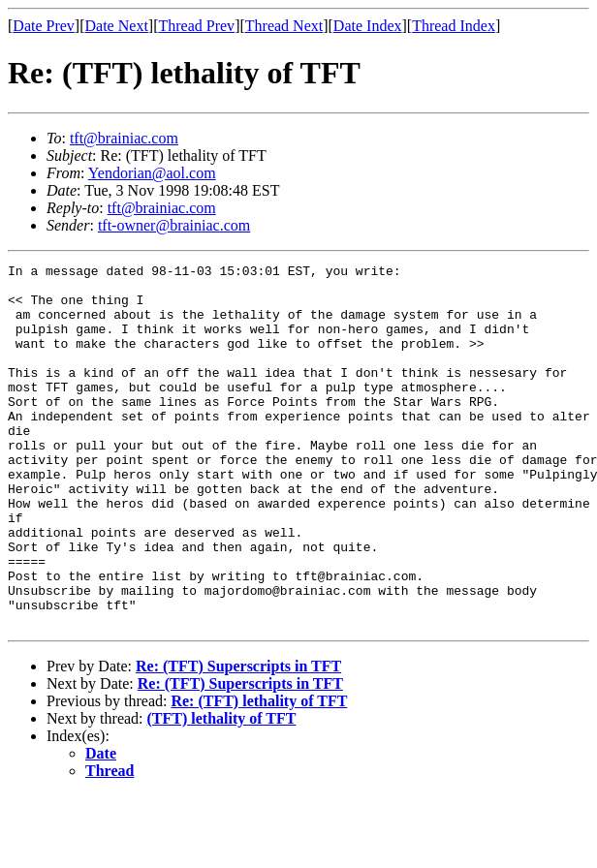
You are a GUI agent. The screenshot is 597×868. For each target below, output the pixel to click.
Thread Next (284, 26)
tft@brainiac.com (124, 138)
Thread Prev (196, 26)
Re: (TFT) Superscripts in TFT (238, 739)
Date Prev (44, 26)
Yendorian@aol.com (152, 173)
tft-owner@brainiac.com (174, 225)
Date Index (368, 26)
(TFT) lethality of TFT (222, 791)
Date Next (117, 26)
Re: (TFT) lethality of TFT (259, 774)
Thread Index (454, 26)
